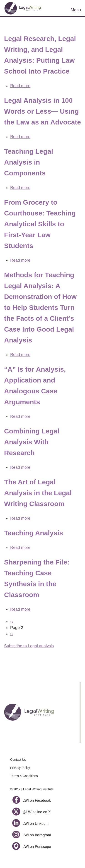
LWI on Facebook (32, 800)
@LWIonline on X (31, 812)
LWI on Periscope (32, 847)
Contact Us (18, 760)
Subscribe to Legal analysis (29, 646)
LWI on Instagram (32, 835)
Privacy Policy (20, 768)
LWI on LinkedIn (30, 824)
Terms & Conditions (24, 776)
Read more (20, 86)
